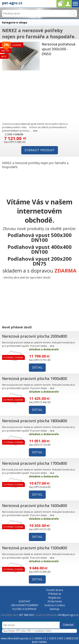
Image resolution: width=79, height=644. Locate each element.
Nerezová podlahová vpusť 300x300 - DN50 (58, 49)
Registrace (55, 598)
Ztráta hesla (55, 601)
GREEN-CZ (40, 638)
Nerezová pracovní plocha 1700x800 (35, 463)
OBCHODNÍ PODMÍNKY (25, 605)
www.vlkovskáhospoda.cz (16, 638)
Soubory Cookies (55, 605)
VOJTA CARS (56, 638)
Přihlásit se (55, 594)
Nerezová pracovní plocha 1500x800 (35, 548)
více (35, 131)
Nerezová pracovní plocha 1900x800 (35, 378)
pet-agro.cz (12, 3)
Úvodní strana (55, 590)
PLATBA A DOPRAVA (24, 609)
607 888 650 (26, 615)
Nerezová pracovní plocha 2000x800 (35, 336)
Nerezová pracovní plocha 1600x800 (35, 506)
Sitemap (55, 609)
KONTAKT (25, 601)
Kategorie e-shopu (15, 23)
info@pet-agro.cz (68, 615)
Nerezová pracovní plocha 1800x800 (35, 421)
